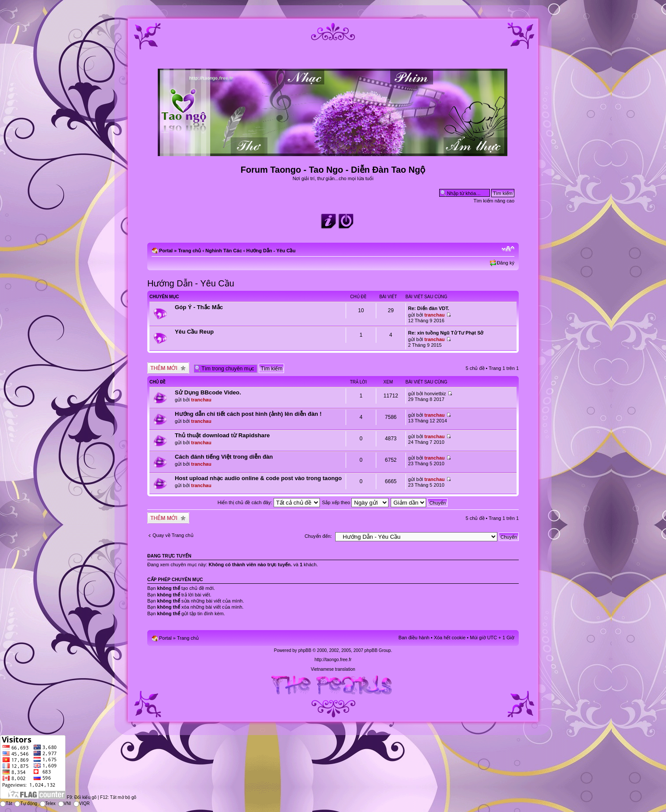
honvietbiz (435, 394)
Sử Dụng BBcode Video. (208, 392)
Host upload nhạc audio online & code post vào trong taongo (258, 478)
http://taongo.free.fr (333, 660)
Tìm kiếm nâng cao (494, 201)
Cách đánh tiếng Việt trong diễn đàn (224, 457)
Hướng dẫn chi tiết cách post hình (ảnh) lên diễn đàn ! (248, 414)
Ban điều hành (414, 638)
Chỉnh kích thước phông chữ (508, 249)
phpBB (305, 650)
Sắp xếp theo (356, 502)
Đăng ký (506, 263)
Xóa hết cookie (450, 638)
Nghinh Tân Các (224, 251)
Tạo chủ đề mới (168, 368)
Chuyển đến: (318, 536)
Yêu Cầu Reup (194, 332)
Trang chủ (189, 251)
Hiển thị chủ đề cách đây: (269, 502)
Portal (166, 251)
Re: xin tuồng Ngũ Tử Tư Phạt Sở (446, 333)
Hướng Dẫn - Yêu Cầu (271, 251)
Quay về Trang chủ (173, 535)
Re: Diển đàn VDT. (429, 308)
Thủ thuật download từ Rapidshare (222, 435)
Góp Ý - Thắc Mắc (199, 307)
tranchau (434, 315)
